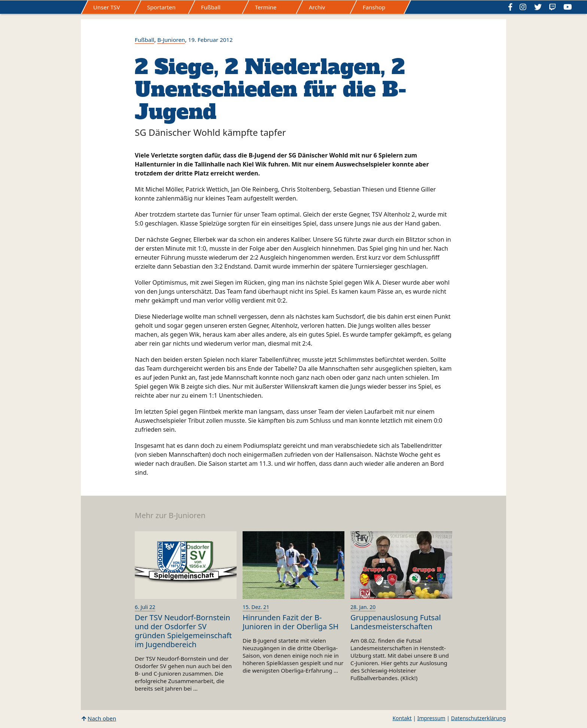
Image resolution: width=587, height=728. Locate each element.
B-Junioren (171, 40)
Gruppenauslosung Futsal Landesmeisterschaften (396, 622)
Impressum (431, 718)
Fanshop (374, 7)
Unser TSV (107, 7)
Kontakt (402, 718)
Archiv (317, 7)
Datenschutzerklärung (478, 718)
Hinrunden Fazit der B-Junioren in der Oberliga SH (291, 622)
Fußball (211, 7)
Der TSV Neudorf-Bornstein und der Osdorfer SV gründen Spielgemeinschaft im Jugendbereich (183, 631)
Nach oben (102, 718)
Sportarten (161, 7)
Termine (266, 7)
